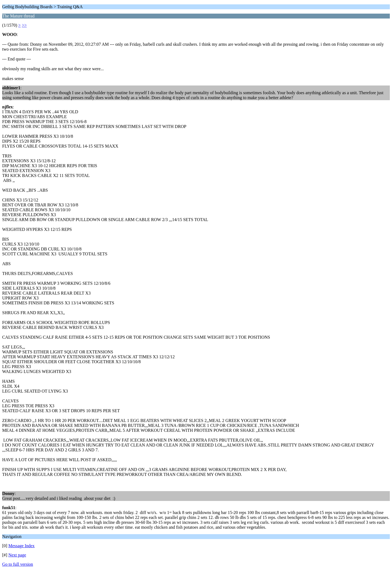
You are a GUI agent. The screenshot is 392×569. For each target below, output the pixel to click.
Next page (17, 555)
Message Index (22, 546)
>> (24, 25)
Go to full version (18, 564)
